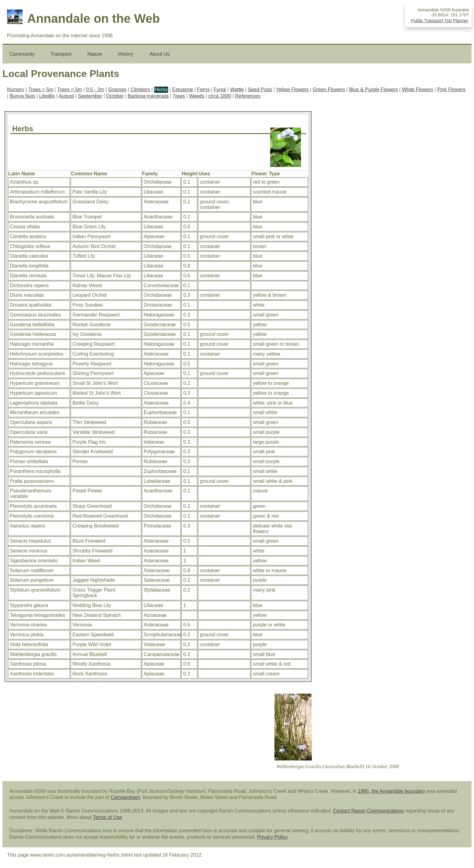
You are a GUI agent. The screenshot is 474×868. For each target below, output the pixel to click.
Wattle (237, 90)
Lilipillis (47, 96)
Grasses (117, 90)
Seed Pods (260, 90)
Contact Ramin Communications (368, 811)
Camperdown (125, 797)
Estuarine (183, 90)
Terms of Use (107, 817)
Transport (61, 54)
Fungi (220, 90)
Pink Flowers (451, 90)
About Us (159, 54)
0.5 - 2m (95, 90)
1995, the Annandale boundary (392, 791)
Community (22, 54)
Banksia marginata (148, 96)
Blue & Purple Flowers (373, 90)
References (248, 96)
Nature (95, 54)
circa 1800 (220, 96)
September (90, 96)
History (126, 54)
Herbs (161, 90)
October (115, 96)
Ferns (203, 90)
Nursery (16, 90)
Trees (179, 96)
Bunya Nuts (22, 96)
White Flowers (417, 90)
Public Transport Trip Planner (440, 21)
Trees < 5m (70, 90)
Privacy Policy (272, 837)
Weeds (197, 96)
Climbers (140, 90)
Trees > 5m (41, 90)
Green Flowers (329, 90)
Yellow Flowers (292, 90)
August (66, 96)
